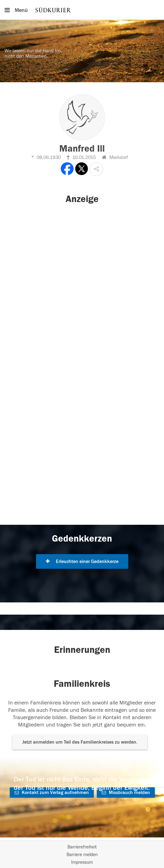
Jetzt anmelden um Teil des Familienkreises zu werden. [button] (80, 742)
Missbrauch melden (126, 793)
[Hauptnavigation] (82, 10)
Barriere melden (82, 855)
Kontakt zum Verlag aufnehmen (52, 793)
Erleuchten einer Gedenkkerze (82, 561)
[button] (96, 169)
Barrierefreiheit (82, 847)
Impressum (82, 862)
